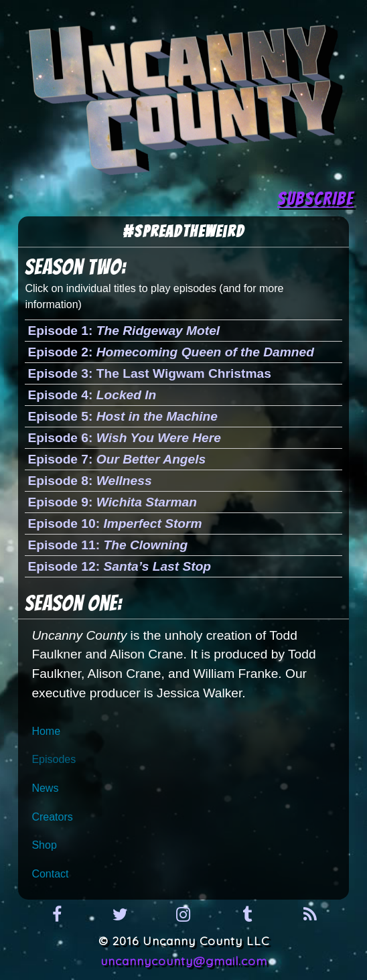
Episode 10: (115, 523)
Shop (44, 845)
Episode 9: (112, 502)
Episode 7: (117, 459)
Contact (50, 874)
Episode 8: (89, 481)
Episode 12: (119, 566)
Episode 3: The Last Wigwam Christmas (149, 373)
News (45, 788)
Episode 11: (107, 545)
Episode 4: (92, 395)
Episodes (54, 759)
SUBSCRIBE (315, 199)
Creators (52, 817)
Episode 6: (124, 438)
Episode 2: (171, 352)
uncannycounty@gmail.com (184, 961)
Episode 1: (124, 331)
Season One (71, 604)
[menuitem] (183, 731)
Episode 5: (123, 416)
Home (46, 731)
